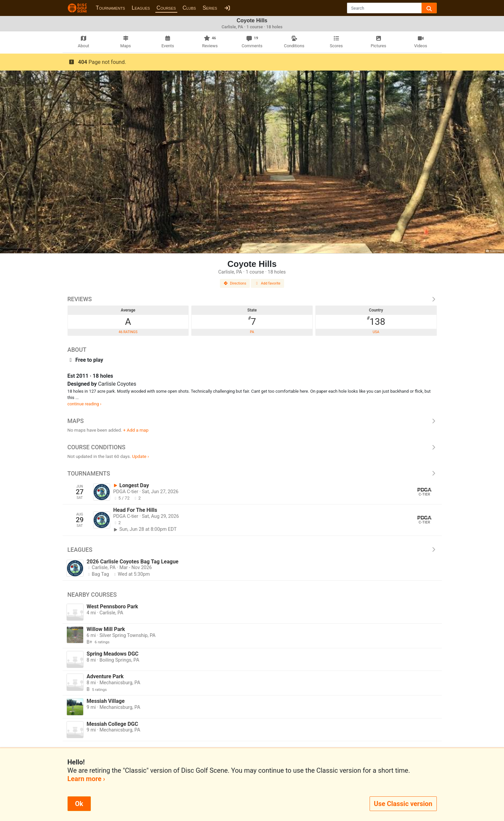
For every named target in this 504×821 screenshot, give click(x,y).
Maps (252, 421)
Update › (141, 456)
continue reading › (84, 404)
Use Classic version (403, 804)
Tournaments (110, 8)
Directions (235, 283)
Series (210, 8)
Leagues (141, 8)
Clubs (189, 8)
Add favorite (267, 283)
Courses (166, 8)
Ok (79, 804)
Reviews (252, 299)
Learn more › (86, 779)
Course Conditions (252, 447)
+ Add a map (136, 430)
